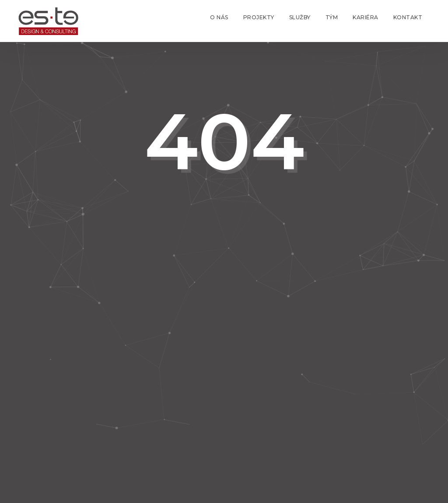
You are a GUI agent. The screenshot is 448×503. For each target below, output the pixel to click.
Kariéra (366, 17)
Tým (332, 17)
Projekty (259, 17)
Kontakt (408, 17)
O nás (219, 17)
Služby (300, 17)
